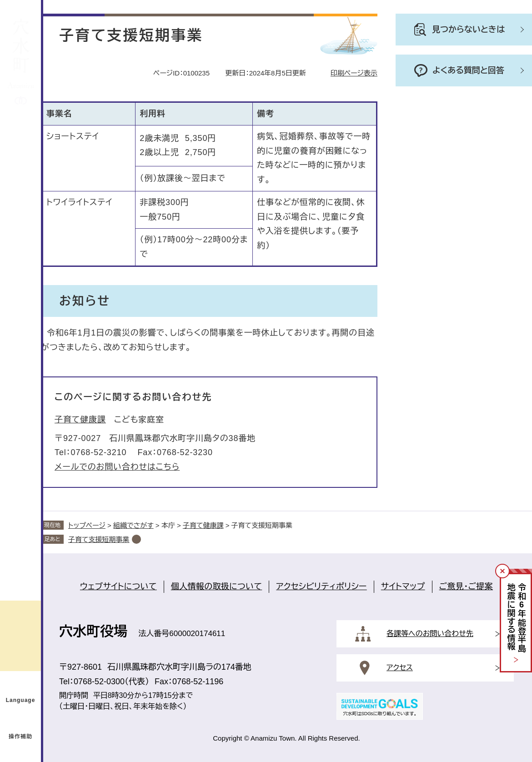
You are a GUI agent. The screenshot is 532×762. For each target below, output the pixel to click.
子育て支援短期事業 (99, 539)
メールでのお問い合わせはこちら (117, 467)
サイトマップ (403, 587)
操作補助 (20, 737)
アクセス (400, 668)
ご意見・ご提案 (466, 587)
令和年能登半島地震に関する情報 (516, 618)
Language (21, 700)
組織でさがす (133, 525)
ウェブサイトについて (118, 587)
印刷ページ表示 (354, 73)
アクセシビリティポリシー (321, 587)
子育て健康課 (80, 420)
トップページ (87, 525)
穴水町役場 (93, 631)
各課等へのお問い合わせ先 (430, 634)
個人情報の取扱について (217, 587)
